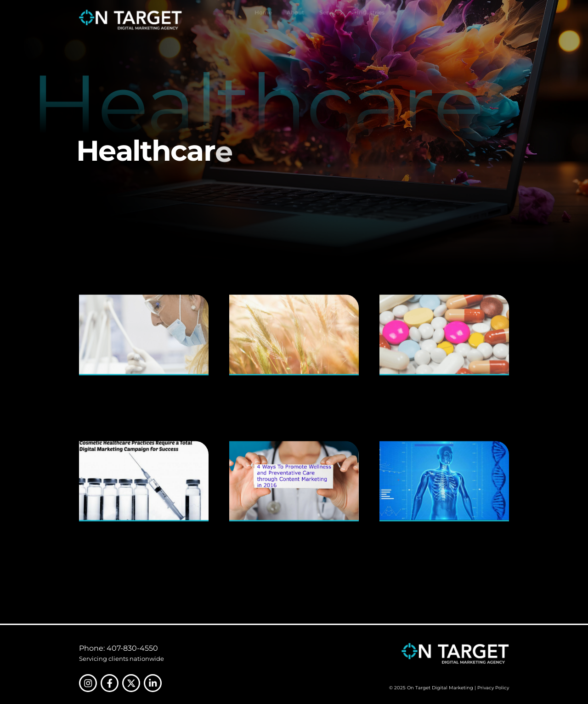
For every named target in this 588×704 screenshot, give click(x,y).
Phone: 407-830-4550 (119, 648)
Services (331, 20)
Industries (371, 17)
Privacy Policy (493, 688)
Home (263, 20)
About (295, 20)
